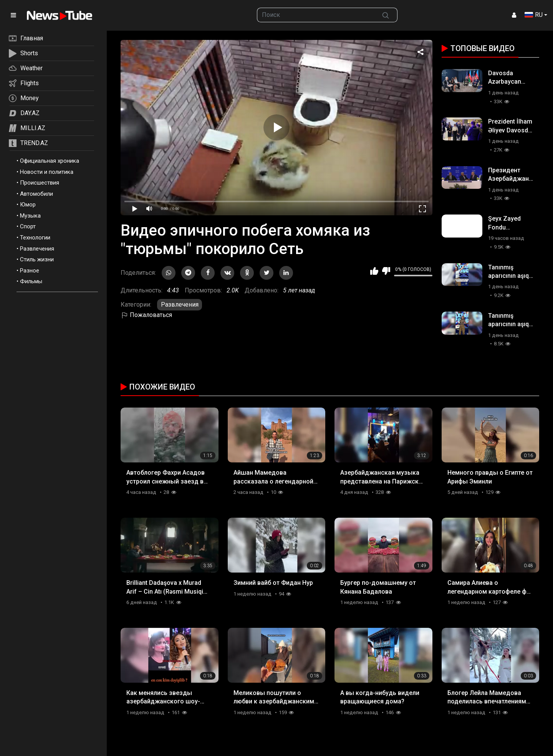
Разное (30, 271)
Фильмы (31, 281)
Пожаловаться (146, 315)
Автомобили (36, 194)
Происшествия (40, 183)
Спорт (28, 226)
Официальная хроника (50, 161)
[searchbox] (316, 15)
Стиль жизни (37, 259)
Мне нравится (374, 271)
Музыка (30, 216)
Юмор (28, 205)
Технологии (35, 238)
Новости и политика (47, 172)
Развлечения (37, 249)
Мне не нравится (386, 271)
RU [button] (534, 15)
